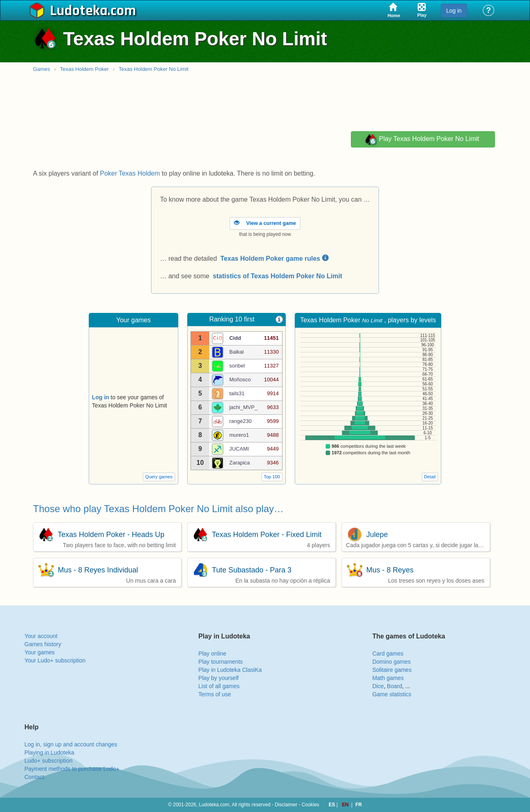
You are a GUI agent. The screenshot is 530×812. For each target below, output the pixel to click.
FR (359, 805)
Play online (212, 654)
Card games (388, 654)
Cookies (310, 805)
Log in (454, 11)
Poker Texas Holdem (130, 173)
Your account (41, 636)
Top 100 (272, 477)
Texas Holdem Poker (84, 69)
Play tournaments (220, 662)
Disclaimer (286, 805)
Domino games (392, 662)
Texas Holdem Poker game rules (274, 259)
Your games (39, 652)
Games (42, 69)
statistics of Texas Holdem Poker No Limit (278, 276)
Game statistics (392, 694)
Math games (388, 678)
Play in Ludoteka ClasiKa (230, 670)
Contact (34, 777)
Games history (43, 644)
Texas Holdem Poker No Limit (154, 69)
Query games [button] (159, 477)
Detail (430, 477)
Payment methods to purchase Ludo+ (72, 769)
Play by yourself (218, 678)
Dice (378, 686)
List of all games (219, 686)
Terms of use (215, 694)
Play (422, 139)
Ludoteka (79, 11)
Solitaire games (392, 670)
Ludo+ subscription (48, 761)
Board (394, 686)
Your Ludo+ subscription (55, 660)
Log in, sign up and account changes (71, 744)
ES (332, 805)
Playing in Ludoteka (49, 753)
